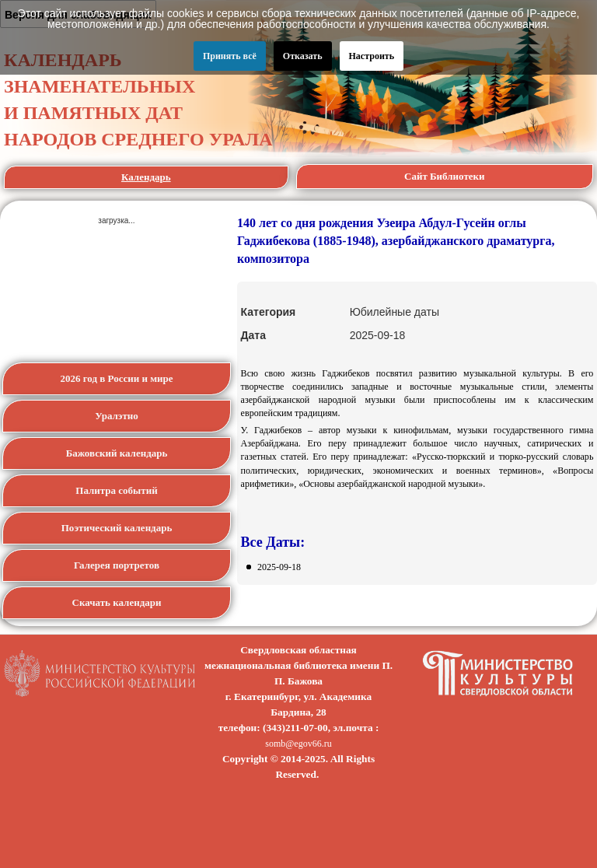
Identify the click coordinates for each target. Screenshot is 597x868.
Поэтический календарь (117, 528)
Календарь (146, 177)
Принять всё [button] (230, 56)
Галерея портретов (117, 565)
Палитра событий (116, 490)
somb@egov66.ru (298, 744)
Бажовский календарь (117, 453)
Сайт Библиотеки (445, 176)
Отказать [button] (303, 56)
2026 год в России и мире (116, 378)
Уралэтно (117, 416)
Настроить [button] (372, 56)
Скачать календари (117, 602)
